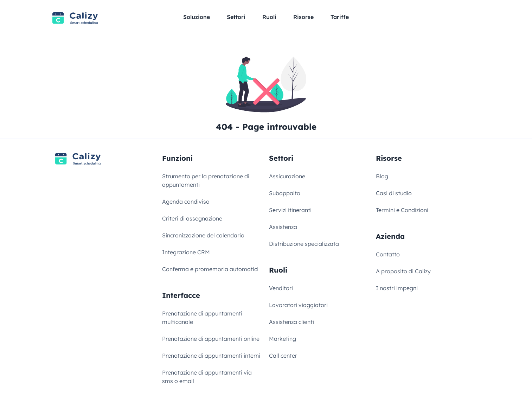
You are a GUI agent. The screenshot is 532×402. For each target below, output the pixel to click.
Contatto (388, 254)
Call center (283, 356)
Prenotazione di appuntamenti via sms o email (207, 377)
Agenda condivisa (186, 202)
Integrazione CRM (186, 252)
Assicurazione (287, 176)
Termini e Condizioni (402, 210)
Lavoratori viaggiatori (298, 305)
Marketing (283, 339)
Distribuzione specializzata (304, 244)
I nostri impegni (397, 288)
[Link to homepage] (75, 18)
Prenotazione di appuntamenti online (211, 339)
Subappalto (285, 193)
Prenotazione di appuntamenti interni (211, 356)
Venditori (281, 288)
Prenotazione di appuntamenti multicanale (202, 318)
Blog (382, 176)
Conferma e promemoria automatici (210, 269)
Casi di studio (394, 193)
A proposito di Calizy (403, 271)
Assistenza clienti (291, 322)
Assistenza (283, 227)
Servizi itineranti (290, 210)
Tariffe (340, 17)
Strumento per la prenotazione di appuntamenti (206, 180)
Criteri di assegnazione (192, 218)
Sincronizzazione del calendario (203, 235)
